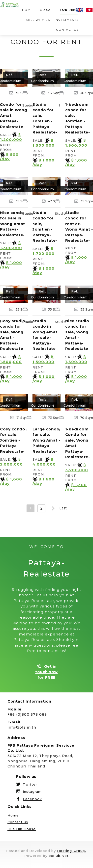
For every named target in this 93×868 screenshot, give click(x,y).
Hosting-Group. (72, 851)
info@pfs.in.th (22, 727)
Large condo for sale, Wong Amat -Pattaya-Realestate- (46, 440)
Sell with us (38, 20)
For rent (69, 10)
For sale (46, 10)
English (79, 10)
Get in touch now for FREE (46, 672)
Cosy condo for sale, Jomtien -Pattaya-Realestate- (13, 440)
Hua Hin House (22, 829)
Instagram (32, 791)
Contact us (67, 30)
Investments (67, 20)
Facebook (32, 799)
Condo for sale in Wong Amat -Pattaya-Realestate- (14, 116)
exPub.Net (59, 856)
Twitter (30, 784)
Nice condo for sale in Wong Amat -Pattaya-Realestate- (14, 224)
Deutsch (89, 10)
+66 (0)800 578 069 (27, 714)
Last (63, 508)
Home (27, 10)
